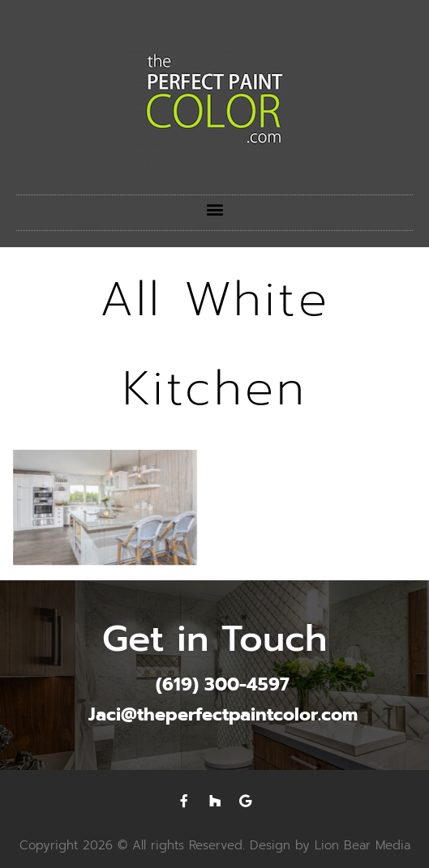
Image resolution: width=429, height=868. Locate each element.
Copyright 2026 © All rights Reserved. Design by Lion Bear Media (215, 845)
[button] (214, 209)
